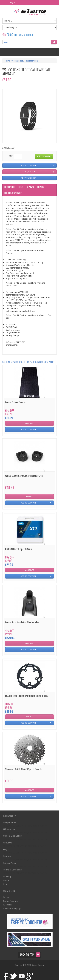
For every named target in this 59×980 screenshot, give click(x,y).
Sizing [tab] (21, 187)
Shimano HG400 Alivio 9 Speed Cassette (24, 769)
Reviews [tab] (30, 187)
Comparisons (10, 822)
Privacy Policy (10, 863)
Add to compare (28, 166)
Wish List (7, 905)
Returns (7, 856)
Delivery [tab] (41, 187)
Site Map (7, 876)
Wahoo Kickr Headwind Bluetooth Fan (22, 623)
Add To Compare (28, 429)
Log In (13, 2)
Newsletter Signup (12, 909)
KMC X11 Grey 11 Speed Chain (18, 549)
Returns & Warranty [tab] (13, 193)
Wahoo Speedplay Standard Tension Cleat (24, 476)
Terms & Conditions (12, 870)
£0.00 (10, 35)
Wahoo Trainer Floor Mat (16, 402)
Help (5, 884)
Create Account (10, 901)
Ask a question (29, 172)
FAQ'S (6, 849)
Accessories (17, 61)
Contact (7, 880)
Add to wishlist (28, 178)
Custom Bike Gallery (13, 836)
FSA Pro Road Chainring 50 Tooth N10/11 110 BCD (27, 696)
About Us (7, 843)
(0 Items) (18, 35)
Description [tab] (9, 187)
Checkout (28, 35)
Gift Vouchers (10, 829)
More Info (29, 423)
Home (7, 61)
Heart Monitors (31, 61)
